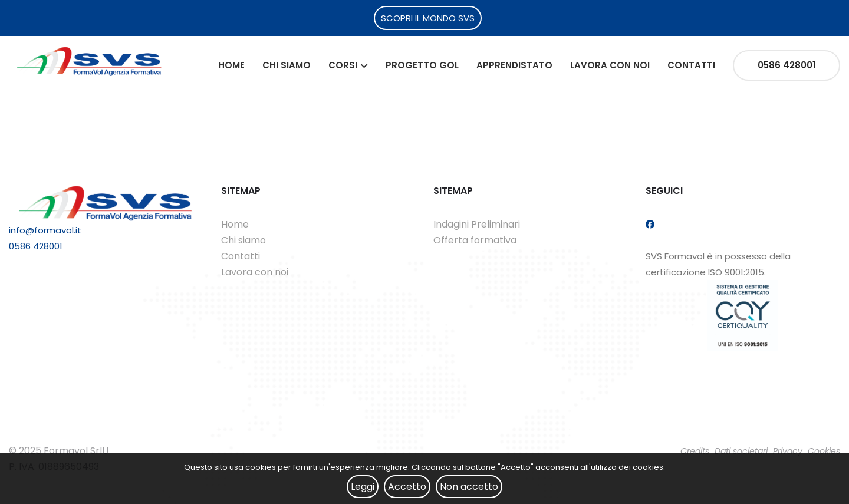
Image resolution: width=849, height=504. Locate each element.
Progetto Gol (422, 65)
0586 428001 (787, 65)
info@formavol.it (45, 230)
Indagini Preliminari (477, 224)
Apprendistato (514, 65)
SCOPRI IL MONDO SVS (428, 18)
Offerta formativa (475, 240)
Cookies (824, 451)
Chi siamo (287, 65)
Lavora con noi (610, 65)
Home (231, 65)
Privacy (788, 451)
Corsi (343, 65)
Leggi (363, 487)
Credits (695, 451)
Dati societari (741, 451)
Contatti (691, 65)
